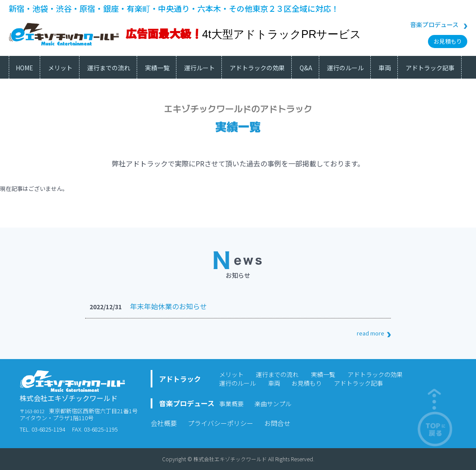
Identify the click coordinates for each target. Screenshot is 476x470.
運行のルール (238, 383)
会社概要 (164, 423)
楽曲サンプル (273, 404)
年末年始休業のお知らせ (169, 306)
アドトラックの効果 (375, 374)
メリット (231, 374)
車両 (274, 383)
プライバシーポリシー (221, 423)
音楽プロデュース (434, 24)
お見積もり (448, 41)
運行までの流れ (277, 374)
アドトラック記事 (359, 383)
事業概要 (231, 404)
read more (371, 333)
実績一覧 (323, 374)
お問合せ (277, 423)
